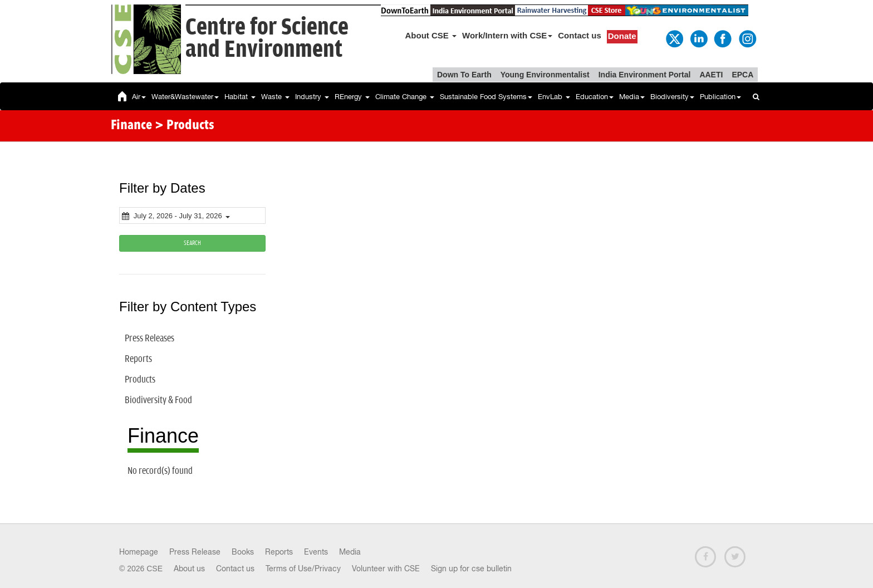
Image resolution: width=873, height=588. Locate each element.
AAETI (711, 75)
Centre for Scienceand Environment (267, 39)
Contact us (580, 35)
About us (189, 569)
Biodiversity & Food (158, 400)
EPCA (742, 75)
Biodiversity (672, 97)
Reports (138, 359)
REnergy (352, 97)
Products (140, 380)
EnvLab (554, 97)
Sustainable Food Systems (486, 97)
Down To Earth (464, 75)
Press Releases (149, 339)
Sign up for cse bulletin (471, 569)
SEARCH (192, 243)
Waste (275, 97)
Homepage (139, 552)
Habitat (240, 97)
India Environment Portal (645, 75)
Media (632, 97)
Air (139, 97)
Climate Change (405, 97)
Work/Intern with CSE (507, 35)
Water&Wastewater (185, 97)
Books (243, 552)
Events (316, 552)
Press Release (195, 552)
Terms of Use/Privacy (303, 569)
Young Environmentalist (545, 75)
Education (595, 97)
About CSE (431, 35)
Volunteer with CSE (386, 569)
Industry (312, 97)
